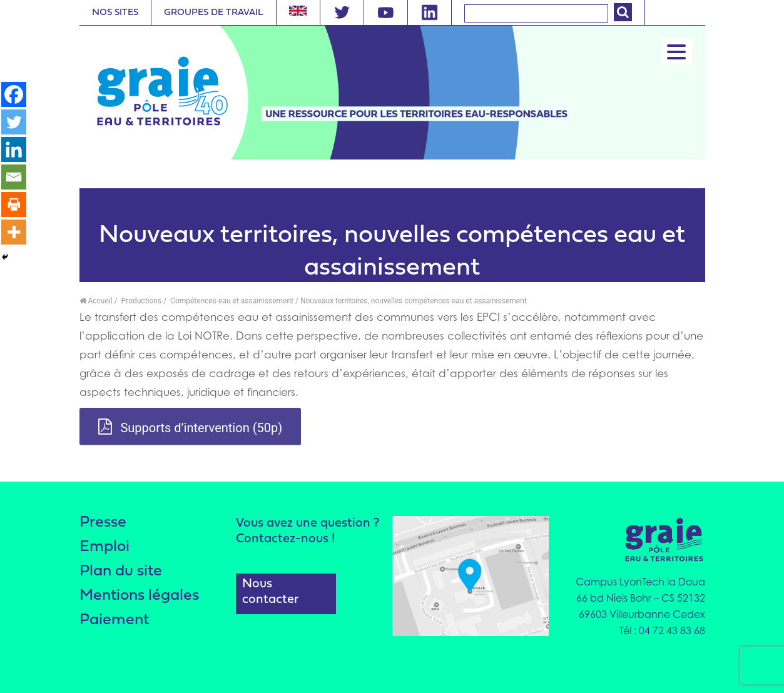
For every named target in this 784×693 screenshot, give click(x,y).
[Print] (14, 205)
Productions (141, 301)
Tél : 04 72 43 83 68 (662, 630)
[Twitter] (14, 122)
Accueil (96, 301)
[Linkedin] (14, 149)
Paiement (114, 620)
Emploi (104, 547)
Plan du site (121, 571)
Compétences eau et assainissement (231, 301)
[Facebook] (14, 94)
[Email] (14, 177)
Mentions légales (139, 596)
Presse (103, 523)
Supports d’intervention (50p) (191, 427)
